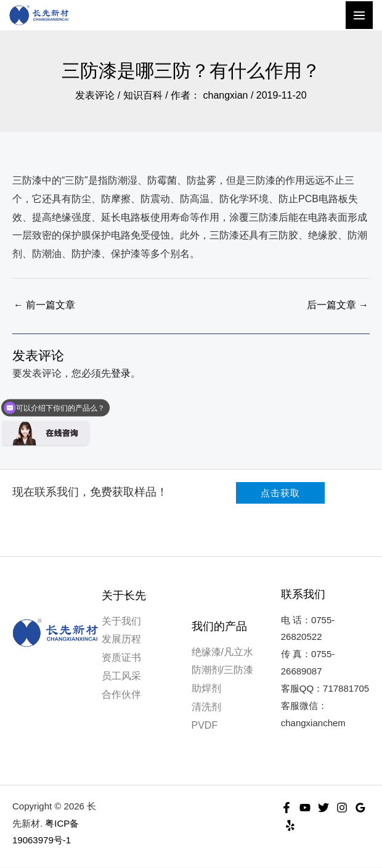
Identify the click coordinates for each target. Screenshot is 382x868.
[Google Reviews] (360, 808)
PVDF (205, 725)
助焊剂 (206, 689)
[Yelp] (290, 826)
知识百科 (143, 96)
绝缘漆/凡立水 (222, 653)
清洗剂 (206, 707)
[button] (280, 493)
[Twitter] (323, 808)
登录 (121, 374)
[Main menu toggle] (359, 15)
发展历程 (121, 640)
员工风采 (121, 677)
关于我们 (121, 622)
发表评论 (95, 96)
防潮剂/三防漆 (222, 670)
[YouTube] (305, 808)
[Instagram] (342, 808)
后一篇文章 (338, 305)
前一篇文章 (44, 305)
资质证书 (121, 658)
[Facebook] (286, 808)
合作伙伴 (121, 694)
